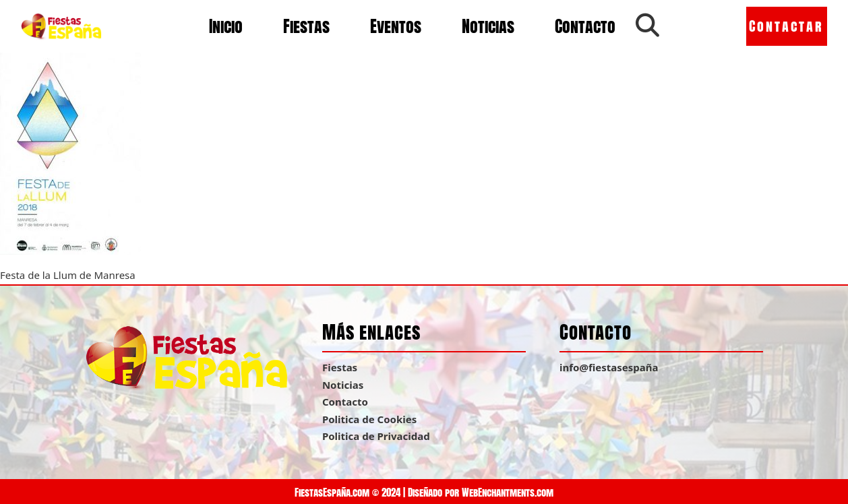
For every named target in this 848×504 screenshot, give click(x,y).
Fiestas (306, 26)
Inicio (226, 26)
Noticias (488, 26)
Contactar (786, 26)
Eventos (396, 26)
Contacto (585, 26)
